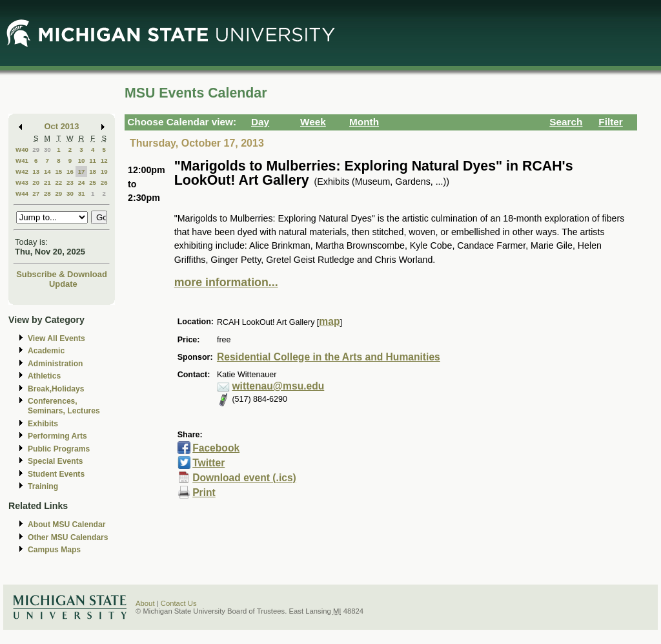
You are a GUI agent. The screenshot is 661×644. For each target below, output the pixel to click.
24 (82, 182)
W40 (22, 150)
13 (36, 171)
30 (47, 150)
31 (82, 193)
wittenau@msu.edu (278, 386)
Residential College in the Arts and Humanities (329, 357)
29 (36, 150)
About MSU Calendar (66, 525)
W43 (22, 182)
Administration (55, 364)
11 (93, 161)
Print (204, 493)
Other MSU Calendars (68, 537)
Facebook (216, 448)
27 (36, 193)
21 (47, 182)
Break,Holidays (56, 389)
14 (47, 171)
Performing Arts (57, 436)
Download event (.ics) (244, 478)
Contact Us (179, 603)
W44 (22, 193)
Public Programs (59, 449)
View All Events (56, 338)
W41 (22, 161)
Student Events (56, 474)
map (329, 321)
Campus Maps (54, 550)
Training (43, 486)
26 (104, 182)
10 (82, 161)
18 (93, 171)
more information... (226, 282)
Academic (46, 351)
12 (104, 161)
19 (104, 171)
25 (93, 182)
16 (70, 171)
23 (70, 182)
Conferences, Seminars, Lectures (64, 406)
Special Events (55, 461)
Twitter (208, 463)
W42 (22, 171)
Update (63, 284)
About (145, 603)
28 (47, 193)
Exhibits (43, 424)
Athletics (44, 376)
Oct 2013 (62, 126)
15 (58, 171)
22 (58, 182)
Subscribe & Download (62, 274)
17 (82, 171)
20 (36, 182)
